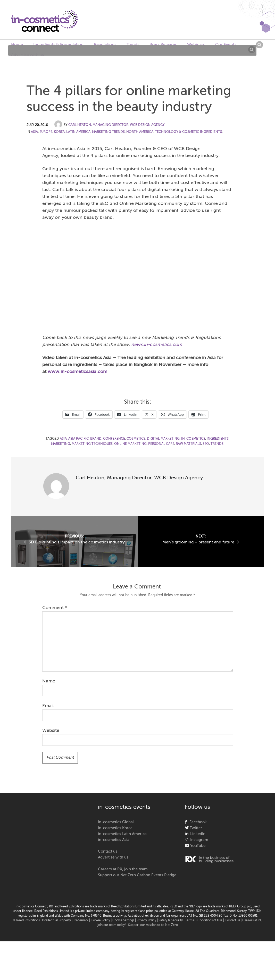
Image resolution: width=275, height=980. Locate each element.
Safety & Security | (171, 921)
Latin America (78, 132)
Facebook (197, 822)
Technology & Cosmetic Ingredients (188, 132)
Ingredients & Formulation (58, 45)
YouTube (197, 846)
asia (63, 439)
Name (49, 681)
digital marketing (163, 439)
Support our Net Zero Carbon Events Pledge (137, 875)
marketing (61, 444)
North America (140, 132)
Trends (133, 45)
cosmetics (136, 439)
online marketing (130, 444)
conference (114, 439)
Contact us (108, 851)
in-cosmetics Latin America (122, 834)
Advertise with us (27, 55)
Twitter (195, 828)
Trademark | (82, 921)
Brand (96, 439)
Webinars (196, 45)
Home (17, 45)
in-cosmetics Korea (115, 828)
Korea (59, 132)
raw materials (188, 444)
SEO (206, 444)
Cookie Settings (123, 921)
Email (48, 706)
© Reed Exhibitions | (27, 921)
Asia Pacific (78, 439)
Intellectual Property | (58, 921)
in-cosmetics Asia (114, 840)
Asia (34, 132)
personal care (161, 444)
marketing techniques (92, 444)
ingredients (218, 439)
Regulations (105, 45)
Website (51, 731)
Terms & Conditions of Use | (205, 921)
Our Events (226, 45)
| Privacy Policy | (147, 921)
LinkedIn (197, 834)
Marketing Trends (108, 132)
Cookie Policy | (102, 921)
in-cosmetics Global (116, 822)
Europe (46, 132)
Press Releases (163, 45)
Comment (55, 608)
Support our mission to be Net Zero (153, 925)
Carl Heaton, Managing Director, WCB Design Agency (116, 125)
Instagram (198, 840)
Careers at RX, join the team (123, 869)
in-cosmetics (193, 439)
